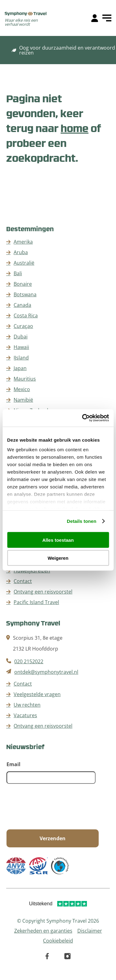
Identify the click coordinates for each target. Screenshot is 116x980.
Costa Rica (26, 316)
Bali (18, 273)
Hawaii (21, 347)
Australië (24, 263)
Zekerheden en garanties (43, 931)
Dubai (21, 337)
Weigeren (58, 558)
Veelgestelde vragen (37, 694)
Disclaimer (90, 931)
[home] (26, 14)
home (75, 128)
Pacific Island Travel (36, 602)
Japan (20, 368)
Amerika (23, 242)
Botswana (25, 294)
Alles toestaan (58, 540)
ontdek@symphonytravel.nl (46, 672)
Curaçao (23, 326)
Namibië (23, 400)
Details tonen (82, 521)
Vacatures (25, 715)
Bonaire (23, 284)
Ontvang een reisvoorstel (43, 592)
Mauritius (25, 379)
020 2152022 (29, 661)
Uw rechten (27, 705)
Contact (23, 581)
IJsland (21, 358)
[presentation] (54, 807)
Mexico (22, 389)
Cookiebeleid (58, 941)
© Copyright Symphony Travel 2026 (58, 921)
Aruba (21, 252)
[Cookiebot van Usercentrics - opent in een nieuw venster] (83, 418)
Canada (22, 305)
